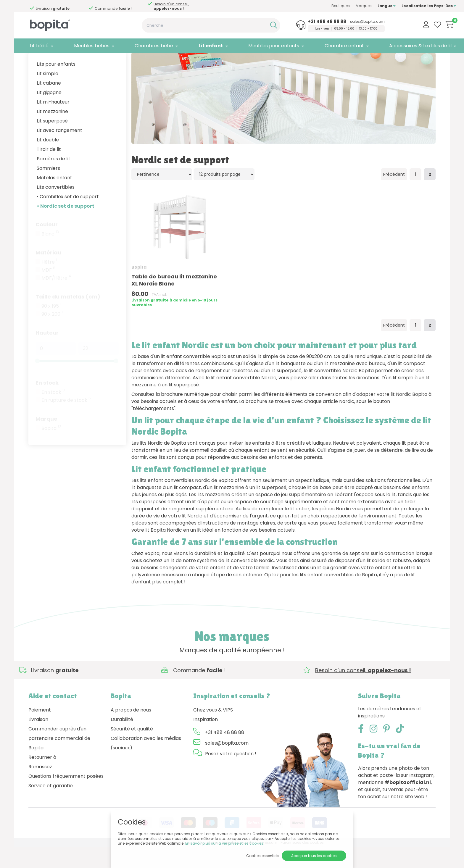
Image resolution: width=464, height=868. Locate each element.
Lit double (48, 160)
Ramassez (40, 787)
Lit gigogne (49, 113)
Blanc (50, 255)
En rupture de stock (66, 421)
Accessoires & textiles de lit (400, 46)
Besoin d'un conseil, (67, 6)
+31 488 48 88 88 (310, 22)
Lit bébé (38, 46)
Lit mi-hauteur (53, 123)
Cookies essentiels (263, 856)
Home (34, 61)
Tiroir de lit (49, 170)
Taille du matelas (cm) (68, 317)
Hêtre (49, 283)
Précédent (394, 195)
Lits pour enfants (56, 85)
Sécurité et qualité (132, 750)
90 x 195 (51, 327)
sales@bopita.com (350, 22)
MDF (48, 291)
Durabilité (122, 740)
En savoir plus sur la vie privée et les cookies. (225, 843)
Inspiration (206, 740)
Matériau (48, 273)
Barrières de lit (54, 179)
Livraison (38, 740)
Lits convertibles (56, 208)
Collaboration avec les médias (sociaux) (146, 764)
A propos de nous (131, 731)
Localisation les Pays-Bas (408, 6)
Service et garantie (51, 806)
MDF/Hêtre (56, 299)
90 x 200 (52, 335)
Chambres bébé (146, 46)
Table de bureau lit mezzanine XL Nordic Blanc (174, 300)
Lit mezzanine (52, 132)
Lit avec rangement (59, 151)
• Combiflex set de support (68, 217)
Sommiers (48, 189)
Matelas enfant (54, 198)
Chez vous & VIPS (213, 731)
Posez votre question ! (231, 774)
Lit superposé (52, 142)
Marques (343, 6)
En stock (47, 403)
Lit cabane (49, 104)
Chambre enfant (327, 46)
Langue (366, 6)
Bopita (51, 449)
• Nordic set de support (66, 227)
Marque (46, 439)
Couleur (47, 245)
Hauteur (47, 353)
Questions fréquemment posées (66, 797)
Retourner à (42, 778)
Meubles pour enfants (260, 46)
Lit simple (47, 94)
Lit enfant (200, 46)
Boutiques (320, 6)
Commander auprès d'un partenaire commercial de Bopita (59, 759)
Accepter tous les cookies (314, 856)
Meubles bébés (87, 46)
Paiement (40, 731)
